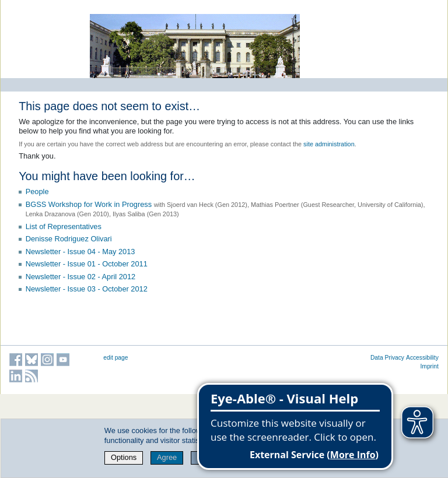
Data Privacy (387, 358)
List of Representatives (64, 226)
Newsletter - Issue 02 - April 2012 (81, 277)
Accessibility (422, 358)
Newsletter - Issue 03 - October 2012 (87, 289)
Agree (167, 457)
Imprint (430, 366)
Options (124, 457)
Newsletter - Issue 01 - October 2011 (87, 264)
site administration (329, 144)
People (37, 191)
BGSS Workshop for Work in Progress (89, 204)
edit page (116, 358)
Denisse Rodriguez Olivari (69, 239)
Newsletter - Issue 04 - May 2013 (80, 252)
